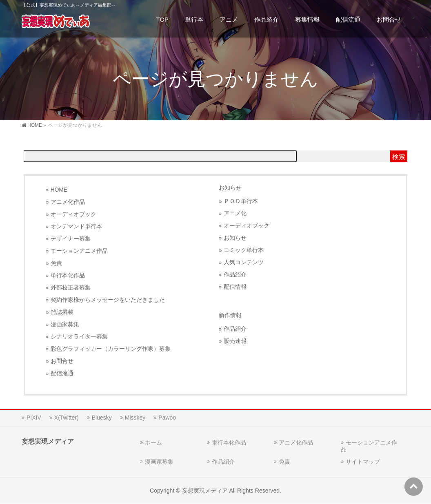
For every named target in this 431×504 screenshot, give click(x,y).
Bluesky (102, 418)
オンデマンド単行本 (76, 227)
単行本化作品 (68, 275)
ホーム (153, 442)
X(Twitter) (67, 418)
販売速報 (235, 341)
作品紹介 (235, 275)
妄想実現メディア (205, 491)
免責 (56, 263)
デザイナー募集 (71, 239)
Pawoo (167, 418)
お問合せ (62, 361)
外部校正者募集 (71, 288)
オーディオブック (73, 214)
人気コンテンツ (244, 262)
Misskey (135, 418)
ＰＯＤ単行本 (241, 201)
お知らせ (230, 188)
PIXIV (34, 418)
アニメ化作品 (68, 202)
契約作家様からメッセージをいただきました (108, 300)
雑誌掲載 (62, 312)
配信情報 (235, 287)
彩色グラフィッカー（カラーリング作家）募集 (111, 349)
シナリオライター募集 (79, 337)
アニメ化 (235, 213)
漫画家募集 (65, 324)
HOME (59, 190)
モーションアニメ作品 (79, 251)
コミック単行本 (244, 250)
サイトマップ (363, 462)
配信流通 (62, 373)
